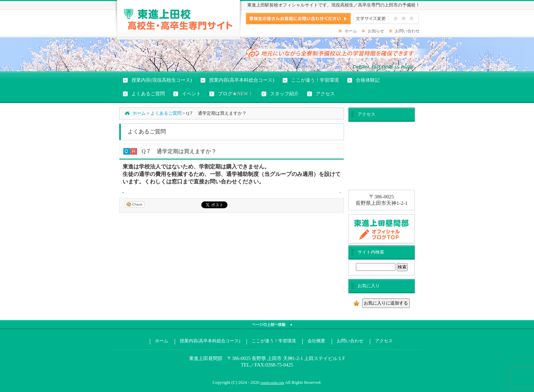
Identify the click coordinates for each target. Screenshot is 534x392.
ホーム (351, 31)
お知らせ (376, 31)
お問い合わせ (407, 31)
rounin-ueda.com (272, 383)
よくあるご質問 (166, 113)
